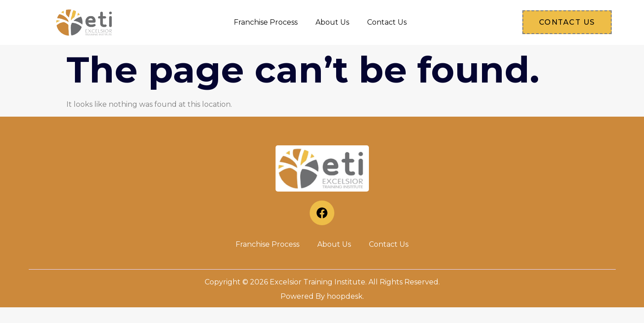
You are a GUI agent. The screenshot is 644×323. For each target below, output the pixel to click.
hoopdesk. (345, 296)
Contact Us (387, 22)
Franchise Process (266, 22)
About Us (332, 22)
